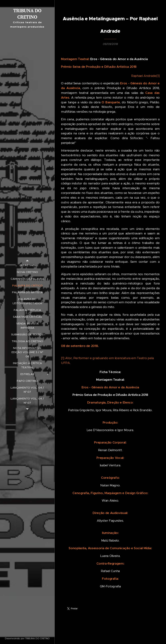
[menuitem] (27, 265)
